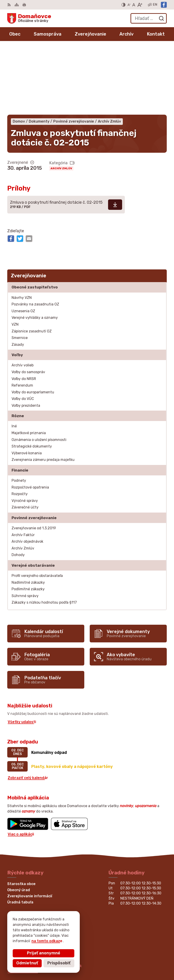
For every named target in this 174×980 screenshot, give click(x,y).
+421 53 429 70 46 (25, 894)
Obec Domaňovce (52, 934)
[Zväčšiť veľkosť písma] (140, 5)
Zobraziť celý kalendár (28, 711)
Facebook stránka (24, 904)
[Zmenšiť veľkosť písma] (129, 5)
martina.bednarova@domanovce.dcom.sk (45, 899)
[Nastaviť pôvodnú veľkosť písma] (134, 5)
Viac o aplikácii (21, 767)
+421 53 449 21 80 (24, 889)
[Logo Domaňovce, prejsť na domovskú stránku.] (29, 18)
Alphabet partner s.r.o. (74, 930)
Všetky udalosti (22, 655)
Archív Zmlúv (61, 101)
